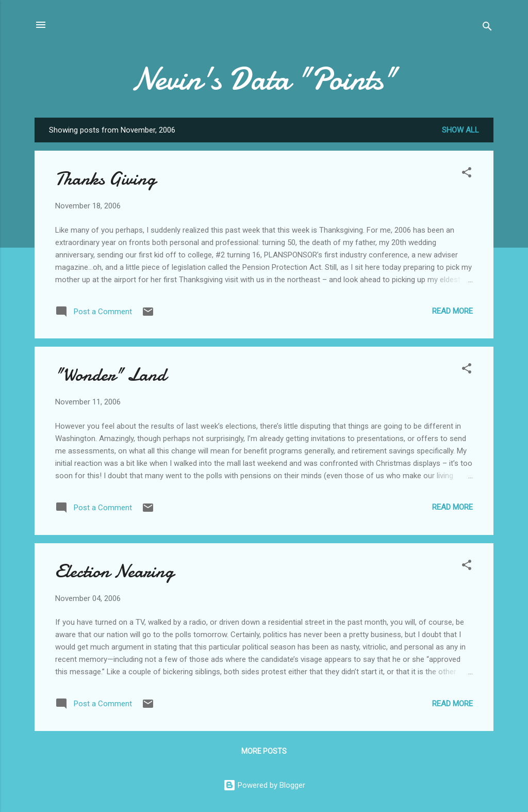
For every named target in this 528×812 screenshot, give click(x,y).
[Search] (487, 28)
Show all (460, 130)
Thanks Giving (105, 179)
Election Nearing (114, 571)
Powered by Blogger (264, 785)
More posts (264, 751)
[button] (467, 174)
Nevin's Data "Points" (264, 79)
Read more (452, 311)
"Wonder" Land (111, 375)
